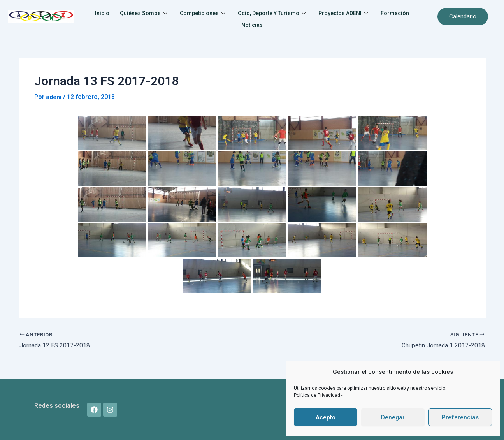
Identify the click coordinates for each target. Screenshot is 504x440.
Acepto (326, 417)
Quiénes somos (158, 12)
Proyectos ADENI (372, 12)
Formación (235, 22)
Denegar (393, 417)
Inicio (113, 12)
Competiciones (220, 12)
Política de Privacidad (318, 395)
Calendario (463, 16)
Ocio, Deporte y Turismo (295, 12)
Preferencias (460, 417)
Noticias (273, 22)
